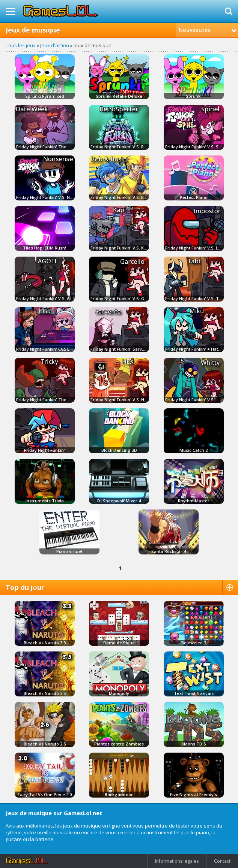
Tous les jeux (21, 45)
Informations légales (177, 861)
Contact (222, 861)
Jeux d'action (55, 45)
